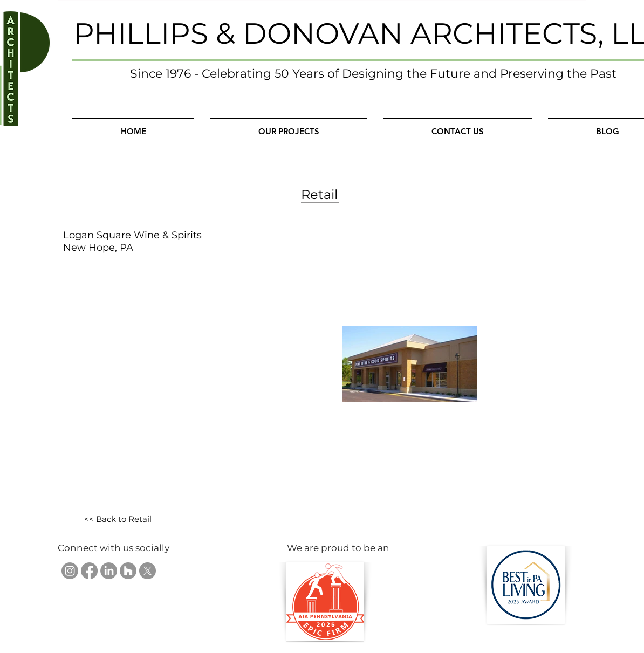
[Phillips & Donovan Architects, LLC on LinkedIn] (109, 571)
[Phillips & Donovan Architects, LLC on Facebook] (89, 571)
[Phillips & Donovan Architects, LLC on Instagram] (70, 571)
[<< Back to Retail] (118, 520)
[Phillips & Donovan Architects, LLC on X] (148, 571)
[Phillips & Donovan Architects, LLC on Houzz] (128, 571)
